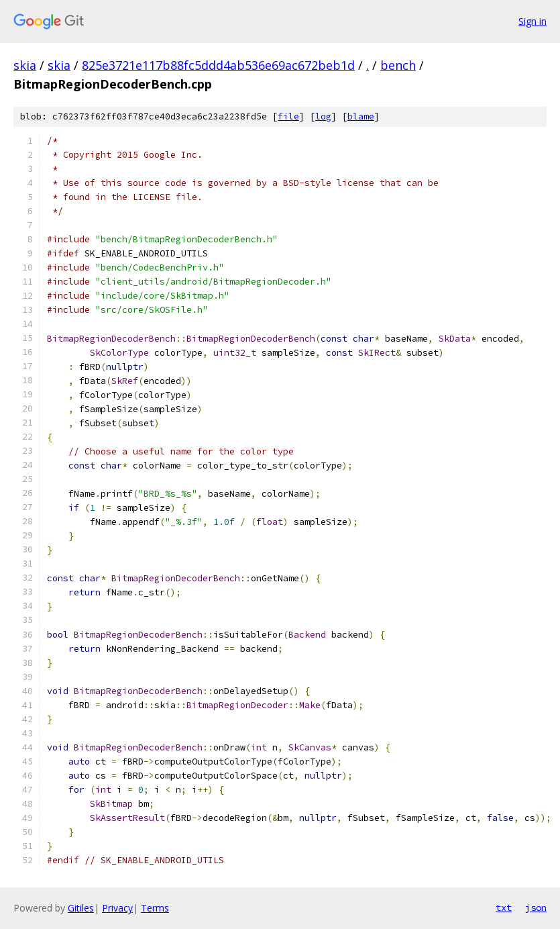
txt (504, 908)
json (536, 908)
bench (398, 65)
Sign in (533, 21)
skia (25, 65)
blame (361, 116)
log (323, 116)
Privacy (117, 908)
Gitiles (81, 908)
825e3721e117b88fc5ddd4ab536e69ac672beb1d (218, 65)
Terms (155, 908)
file (288, 116)
